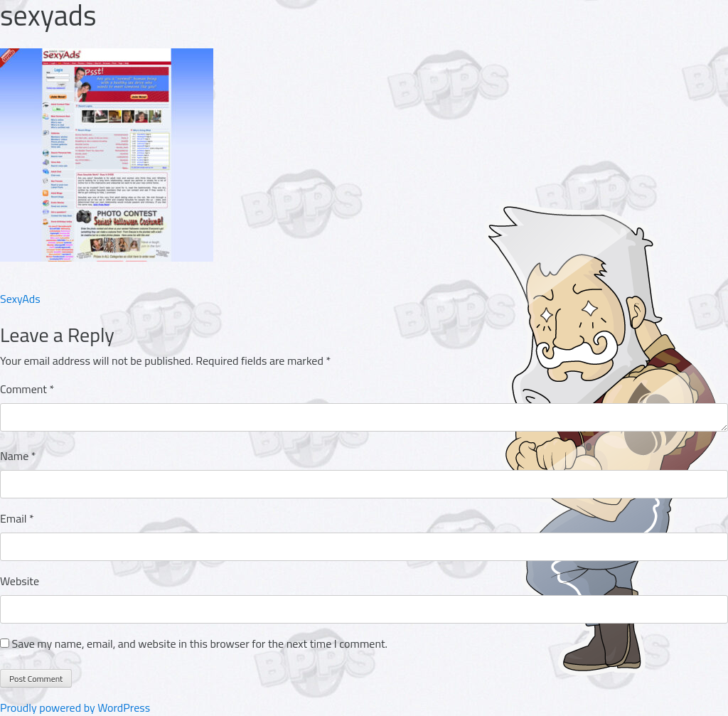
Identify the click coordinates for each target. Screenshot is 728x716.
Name (18, 456)
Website (20, 581)
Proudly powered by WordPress (75, 707)
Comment (27, 389)
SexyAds (20, 299)
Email (17, 518)
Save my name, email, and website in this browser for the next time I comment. (200, 643)
